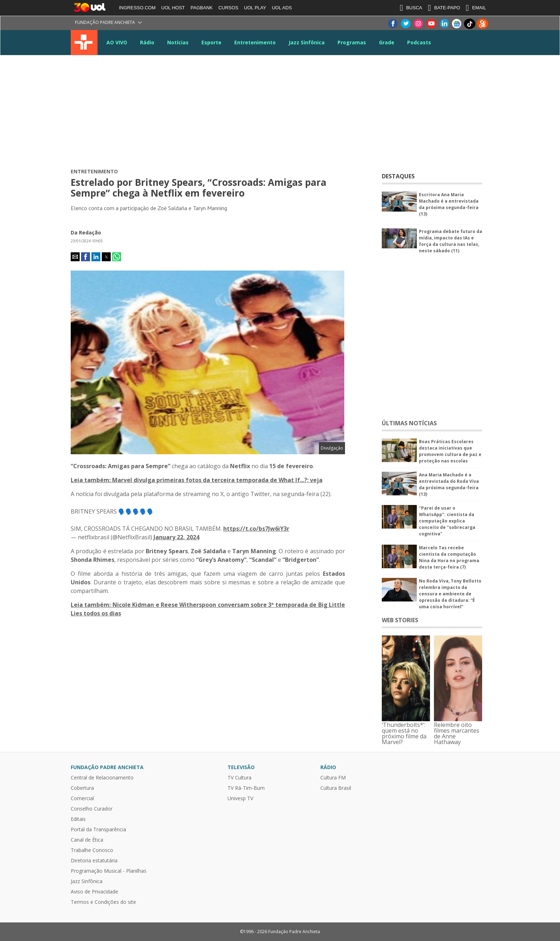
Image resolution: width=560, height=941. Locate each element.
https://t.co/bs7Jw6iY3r (256, 529)
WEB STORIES (400, 620)
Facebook (392, 24)
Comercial (82, 798)
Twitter (405, 24)
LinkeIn (444, 24)
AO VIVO (117, 42)
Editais (78, 819)
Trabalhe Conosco (92, 850)
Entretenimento (255, 42)
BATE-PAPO (444, 8)
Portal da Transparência (98, 829)
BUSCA (411, 8)
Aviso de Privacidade (94, 892)
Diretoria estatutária (94, 861)
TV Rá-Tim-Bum (246, 788)
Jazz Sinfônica (307, 42)
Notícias (178, 42)
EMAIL (476, 8)
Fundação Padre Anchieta (105, 22)
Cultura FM (333, 778)
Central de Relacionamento (102, 778)
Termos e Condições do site (103, 902)
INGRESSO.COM (137, 8)
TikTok (470, 24)
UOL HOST (173, 8)
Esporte (211, 42)
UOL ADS (282, 8)
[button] (75, 257)
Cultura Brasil (336, 788)
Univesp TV (240, 798)
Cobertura (82, 788)
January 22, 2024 (176, 537)
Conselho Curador (92, 809)
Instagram (418, 24)
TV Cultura (84, 43)
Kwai (482, 24)
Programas (352, 42)
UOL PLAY (255, 8)
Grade (387, 42)
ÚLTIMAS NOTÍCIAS (409, 423)
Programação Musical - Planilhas (109, 871)
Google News (457, 24)
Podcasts (419, 42)
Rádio (147, 42)
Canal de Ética (87, 840)
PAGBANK (202, 8)
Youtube (431, 24)
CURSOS (228, 8)
